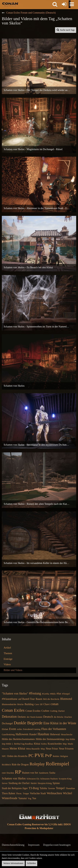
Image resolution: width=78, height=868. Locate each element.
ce (41, 704)
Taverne (51, 788)
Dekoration (9, 717)
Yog (29, 798)
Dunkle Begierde (28, 723)
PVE (39, 755)
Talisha (43, 788)
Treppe (26, 793)
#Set (59, 694)
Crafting (54, 711)
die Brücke (59, 717)
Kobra (44, 744)
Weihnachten (54, 793)
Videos (7, 664)
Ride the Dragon (20, 765)
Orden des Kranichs (17, 756)
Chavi (47, 704)
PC (31, 756)
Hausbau (43, 734)
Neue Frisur (52, 749)
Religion (64, 756)
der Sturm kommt (35, 717)
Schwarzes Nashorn (49, 779)
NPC (4, 756)
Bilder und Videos (13, 670)
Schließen (31, 863)
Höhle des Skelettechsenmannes (18, 739)
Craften (45, 711)
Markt (70, 744)
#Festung (35, 693)
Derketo (22, 717)
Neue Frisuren (66, 749)
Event (13, 729)
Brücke (20, 704)
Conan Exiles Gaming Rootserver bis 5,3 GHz (32, 824)
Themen (8, 653)
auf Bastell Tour (27, 699)
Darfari (61, 711)
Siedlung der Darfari (19, 783)
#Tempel (66, 694)
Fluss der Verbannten (54, 729)
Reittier (56, 756)
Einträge (8, 659)
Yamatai (23, 798)
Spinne (56, 783)
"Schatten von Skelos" (15, 694)
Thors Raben (8, 793)
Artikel (7, 648)
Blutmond (66, 699)
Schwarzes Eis (33, 779)
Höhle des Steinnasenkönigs (50, 739)
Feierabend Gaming (32, 729)
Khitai (37, 744)
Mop (43, 749)
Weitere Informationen (13, 863)
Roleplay (37, 764)
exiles (19, 729)
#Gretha (46, 694)
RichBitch (6, 765)
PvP (49, 756)
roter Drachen (8, 773)
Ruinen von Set (30, 773)
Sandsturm (44, 773)
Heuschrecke (67, 735)
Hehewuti (55, 734)
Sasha (52, 773)
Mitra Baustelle (33, 749)
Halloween (22, 734)
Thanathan (70, 788)
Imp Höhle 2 (7, 744)
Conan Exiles (13, 710)
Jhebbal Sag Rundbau (23, 744)
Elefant (5, 729)
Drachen (68, 717)
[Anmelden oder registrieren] (64, 4)
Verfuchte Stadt (38, 793)
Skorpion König (45, 783)
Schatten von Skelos (14, 778)
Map (65, 744)
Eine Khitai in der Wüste (60, 723)
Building (29, 704)
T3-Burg (34, 788)
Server (5, 783)
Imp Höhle (70, 739)
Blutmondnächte (9, 704)
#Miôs (53, 694)
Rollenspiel (57, 764)
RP (18, 772)
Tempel (60, 788)
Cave (37, 704)
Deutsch (48, 717)
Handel (33, 734)
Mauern (5, 749)
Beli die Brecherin (51, 699)
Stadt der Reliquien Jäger (15, 788)
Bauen (39, 699)
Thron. (19, 793)
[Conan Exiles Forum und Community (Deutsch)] (10, 4)
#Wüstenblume (10, 699)
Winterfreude (10, 798)
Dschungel (7, 723)
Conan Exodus (33, 711)
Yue (34, 798)
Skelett (33, 783)
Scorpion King (65, 779)
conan (54, 704)
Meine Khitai (17, 748)
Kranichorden (55, 744)
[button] (55, 4)
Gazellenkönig (8, 735)
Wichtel (68, 793)
